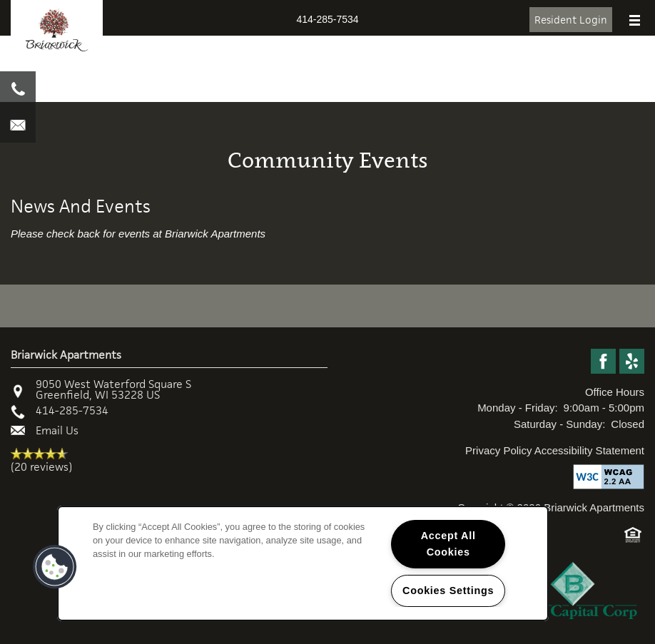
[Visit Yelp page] (632, 362)
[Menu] (635, 22)
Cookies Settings (448, 591)
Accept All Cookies (448, 544)
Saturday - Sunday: (559, 424)
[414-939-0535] (18, 89)
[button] (571, 20)
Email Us (57, 430)
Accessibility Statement (589, 450)
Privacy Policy (498, 450)
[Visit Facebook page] (603, 362)
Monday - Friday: (518, 408)
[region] (303, 563)
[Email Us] (18, 125)
